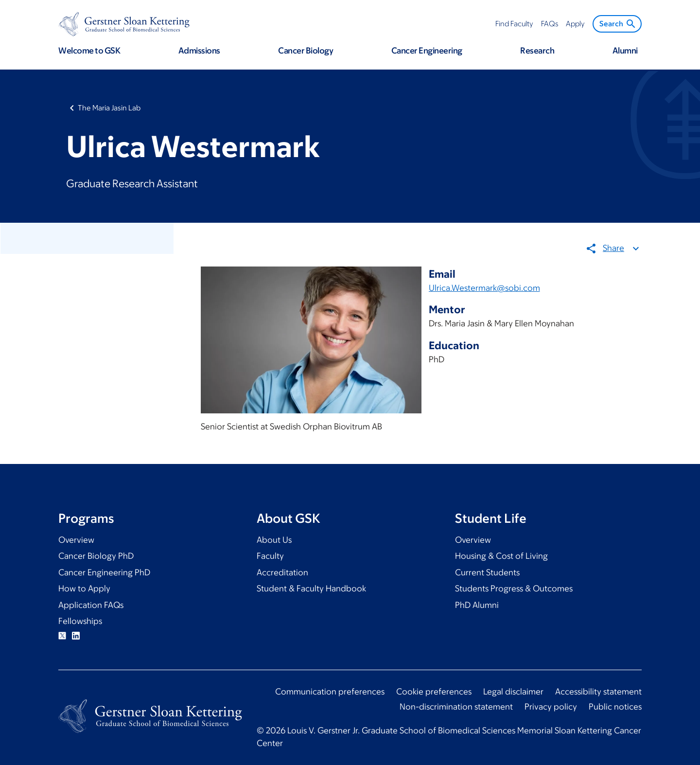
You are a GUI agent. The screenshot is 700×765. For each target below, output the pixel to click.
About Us (274, 540)
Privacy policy (551, 707)
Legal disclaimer (513, 692)
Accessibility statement (598, 692)
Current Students (487, 572)
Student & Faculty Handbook (311, 588)
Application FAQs (91, 605)
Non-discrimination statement (456, 707)
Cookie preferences (434, 692)
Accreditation (282, 572)
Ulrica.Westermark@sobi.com (484, 287)
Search (618, 24)
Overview (76, 540)
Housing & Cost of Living (501, 556)
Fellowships (80, 621)
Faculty (270, 556)
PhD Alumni (477, 605)
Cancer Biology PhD (96, 556)
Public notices (615, 707)
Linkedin (76, 636)
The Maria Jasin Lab (109, 108)
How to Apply (84, 588)
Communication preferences (330, 692)
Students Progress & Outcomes (514, 588)
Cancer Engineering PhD (104, 572)
